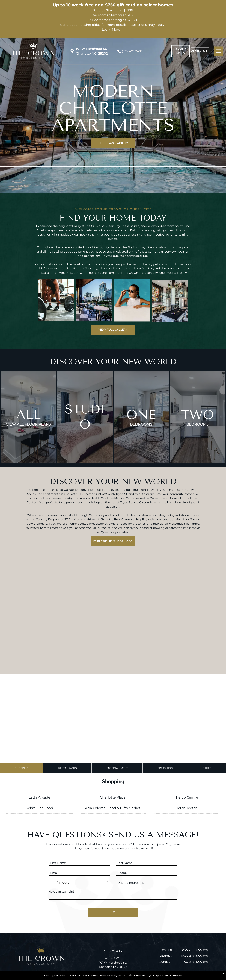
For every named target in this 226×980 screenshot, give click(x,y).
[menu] (218, 51)
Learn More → (113, 30)
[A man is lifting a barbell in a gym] (56, 316)
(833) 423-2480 (132, 51)
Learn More (176, 975)
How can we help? (61, 892)
